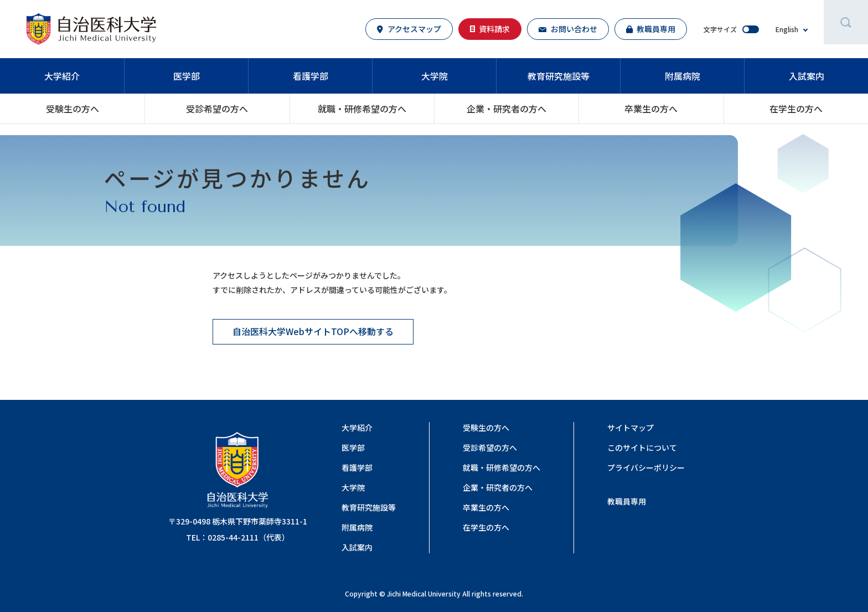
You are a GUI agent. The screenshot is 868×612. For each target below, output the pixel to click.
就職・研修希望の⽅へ (362, 109)
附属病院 (683, 76)
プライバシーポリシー (646, 467)
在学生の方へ (796, 109)
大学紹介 (62, 76)
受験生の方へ (73, 109)
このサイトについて (642, 448)
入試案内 (807, 76)
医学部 (187, 76)
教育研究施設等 (559, 76)
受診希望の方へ (217, 109)
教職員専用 (627, 501)
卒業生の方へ (651, 109)
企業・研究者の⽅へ (507, 109)
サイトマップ (631, 428)
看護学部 (311, 76)
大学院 (435, 76)
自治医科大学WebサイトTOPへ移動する (313, 331)
